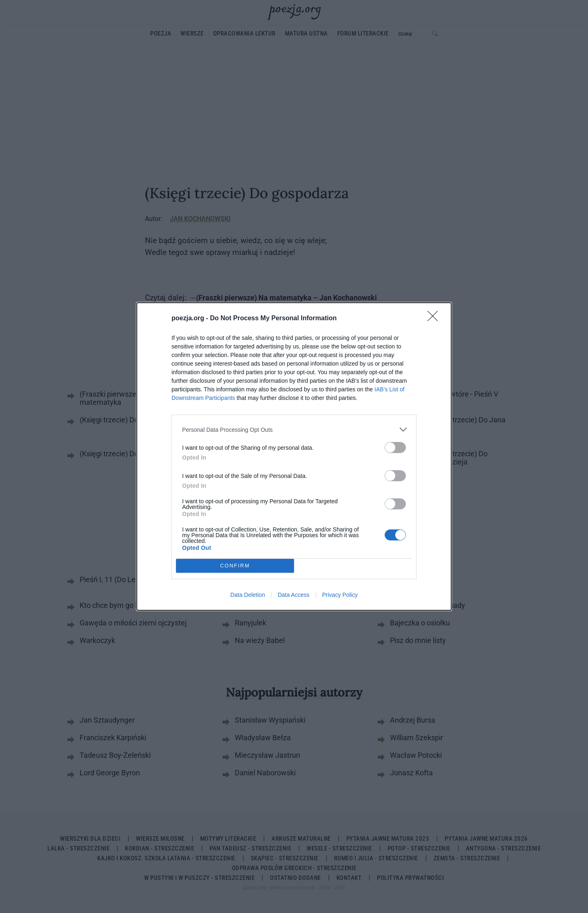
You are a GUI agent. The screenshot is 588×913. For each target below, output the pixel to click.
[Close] (435, 319)
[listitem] (294, 430)
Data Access (294, 595)
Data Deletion (248, 595)
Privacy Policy (340, 595)
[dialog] (294, 456)
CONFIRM (235, 566)
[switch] (395, 448)
